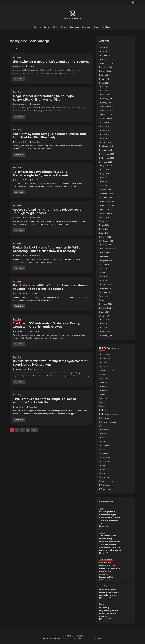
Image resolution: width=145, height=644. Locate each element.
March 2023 (106, 189)
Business (47, 27)
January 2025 (107, 103)
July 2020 (105, 316)
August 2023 (106, 170)
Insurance (105, 418)
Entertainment (107, 378)
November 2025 (108, 63)
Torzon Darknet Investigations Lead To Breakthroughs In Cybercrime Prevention (42, 174)
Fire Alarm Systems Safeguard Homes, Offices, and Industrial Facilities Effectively (49, 136)
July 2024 (105, 126)
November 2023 (108, 158)
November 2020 (108, 300)
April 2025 (105, 91)
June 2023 (105, 178)
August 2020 (106, 312)
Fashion (104, 382)
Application (106, 355)
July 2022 (105, 221)
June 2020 (105, 320)
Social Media (87, 27)
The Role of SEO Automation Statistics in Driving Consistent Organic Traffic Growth (47, 325)
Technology (74, 27)
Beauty (104, 363)
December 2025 (108, 59)
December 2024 (108, 107)
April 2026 (105, 51)
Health (56, 27)
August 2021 (106, 264)
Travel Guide (106, 477)
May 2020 (105, 324)
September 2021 (108, 261)
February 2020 (107, 336)
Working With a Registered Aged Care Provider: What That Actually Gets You (110, 518)
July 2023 (105, 174)
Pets (103, 442)
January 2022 (107, 245)
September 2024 (108, 118)
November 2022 (108, 205)
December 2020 (108, 296)
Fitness (104, 390)
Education (105, 374)
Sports (104, 465)
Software (105, 461)
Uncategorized (107, 481)
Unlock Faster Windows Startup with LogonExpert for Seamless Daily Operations (50, 363)
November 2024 (108, 111)
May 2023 (105, 182)
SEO (103, 449)
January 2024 (107, 150)
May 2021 (105, 276)
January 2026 (107, 55)
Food (103, 394)
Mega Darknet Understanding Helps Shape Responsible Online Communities (43, 98)
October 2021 (107, 257)
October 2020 (107, 304)
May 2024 (105, 134)
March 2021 (106, 284)
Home (104, 410)
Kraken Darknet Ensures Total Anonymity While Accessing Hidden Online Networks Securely (47, 249)
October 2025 (107, 67)
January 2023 (107, 197)
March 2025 (106, 95)
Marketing (105, 430)
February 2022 (107, 241)
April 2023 (105, 186)
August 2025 (106, 75)
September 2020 (108, 308)
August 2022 (106, 217)
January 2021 (107, 292)
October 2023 (107, 162)
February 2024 (107, 146)
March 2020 (106, 332)
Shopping (37, 27)
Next (35, 430)
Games (97, 27)
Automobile (106, 359)
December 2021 (108, 249)
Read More (19, 79)
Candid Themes (96, 638)
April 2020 (105, 328)
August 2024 (106, 122)
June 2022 (105, 225)
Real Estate (107, 27)
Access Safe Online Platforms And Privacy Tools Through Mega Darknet (47, 211)
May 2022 (105, 229)
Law (103, 426)
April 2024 (105, 138)
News (104, 434)
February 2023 (107, 193)
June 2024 (105, 130)
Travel (104, 473)
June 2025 (105, 83)
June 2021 (105, 272)
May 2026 (105, 47)
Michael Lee (32, 66)
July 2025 (105, 79)
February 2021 (107, 288)
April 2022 (105, 233)
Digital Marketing (108, 370)
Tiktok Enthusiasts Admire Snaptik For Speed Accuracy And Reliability (44, 401)
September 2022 (108, 213)
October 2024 (107, 114)
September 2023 (108, 166)
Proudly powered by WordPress (56, 638)
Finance (64, 27)
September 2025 (108, 71)
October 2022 (107, 209)
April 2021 (105, 280)
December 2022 (108, 201)
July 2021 (105, 268)
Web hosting (106, 489)
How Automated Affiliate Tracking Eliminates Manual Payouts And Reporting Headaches (51, 287)
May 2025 (105, 87)
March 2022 (106, 237)
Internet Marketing (109, 422)
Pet (103, 438)
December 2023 (108, 154)
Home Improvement (109, 414)
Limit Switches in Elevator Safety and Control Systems (51, 62)
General (104, 402)
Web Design (106, 485)
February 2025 (107, 99)
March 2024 (106, 142)
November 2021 (108, 253)
